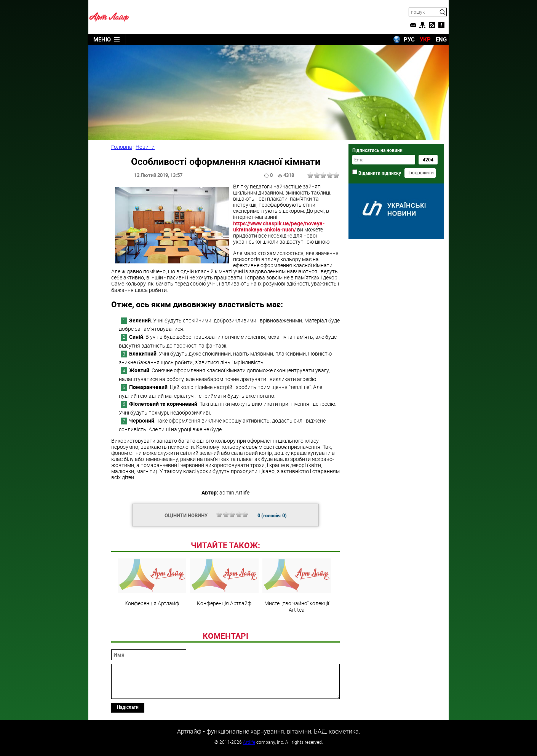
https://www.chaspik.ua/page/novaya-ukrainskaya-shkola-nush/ (279, 226)
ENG (441, 39)
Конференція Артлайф (152, 582)
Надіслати (128, 707)
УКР (425, 39)
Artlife (249, 742)
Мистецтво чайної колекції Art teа (297, 585)
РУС (409, 39)
